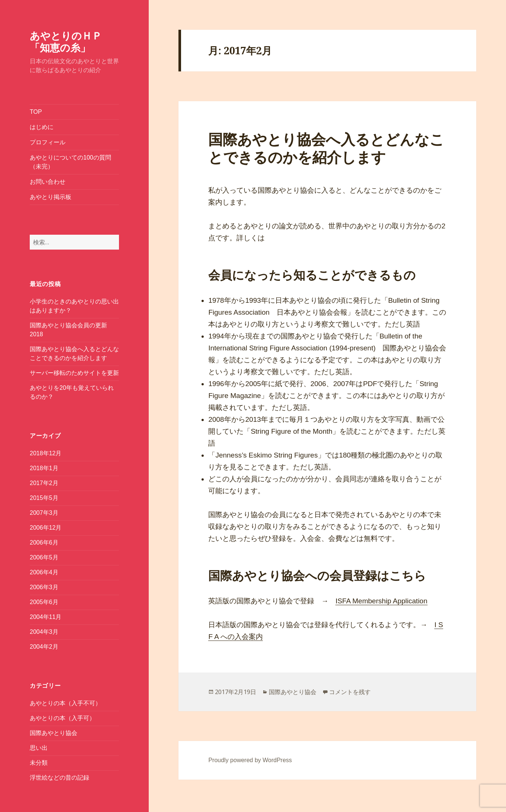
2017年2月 (44, 483)
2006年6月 (44, 543)
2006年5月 (44, 557)
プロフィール (48, 142)
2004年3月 (44, 632)
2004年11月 (46, 617)
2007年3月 (44, 513)
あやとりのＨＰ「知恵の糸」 (66, 41)
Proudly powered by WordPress (250, 760)
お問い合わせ (48, 182)
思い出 (39, 748)
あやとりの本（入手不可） (65, 703)
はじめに (42, 127)
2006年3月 (44, 587)
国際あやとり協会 (54, 733)
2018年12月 (46, 453)
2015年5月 (44, 498)
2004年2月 (44, 647)
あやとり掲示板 (51, 197)
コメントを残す (350, 692)
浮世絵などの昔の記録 (59, 778)
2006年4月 (44, 572)
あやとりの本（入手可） (62, 718)
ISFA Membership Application (381, 601)
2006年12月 (46, 528)
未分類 (39, 763)
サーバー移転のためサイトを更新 (74, 373)
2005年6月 (44, 602)
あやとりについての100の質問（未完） (70, 162)
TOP (36, 112)
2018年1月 (44, 468)
